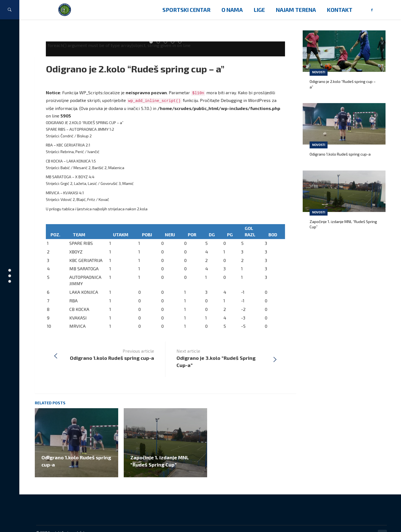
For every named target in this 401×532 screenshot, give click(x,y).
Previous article (112, 342)
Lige (259, 10)
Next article (221, 346)
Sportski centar (186, 10)
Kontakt (340, 10)
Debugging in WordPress (246, 100)
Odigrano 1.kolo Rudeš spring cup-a (340, 154)
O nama (232, 10)
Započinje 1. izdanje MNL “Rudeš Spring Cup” (343, 224)
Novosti (319, 72)
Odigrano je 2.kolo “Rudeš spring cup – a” (139, 69)
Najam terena (296, 10)
